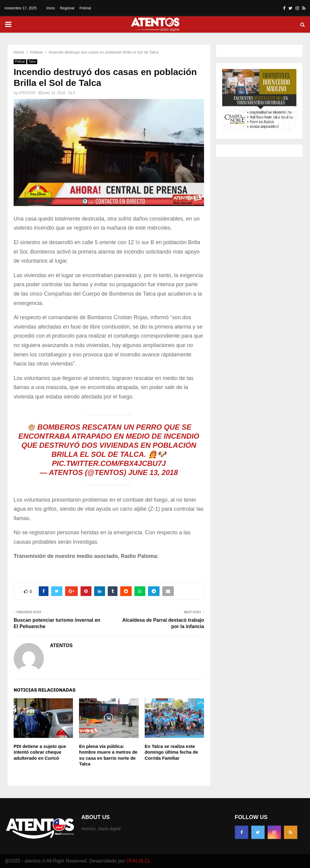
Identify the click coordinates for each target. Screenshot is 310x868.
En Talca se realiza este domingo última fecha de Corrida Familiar (171, 752)
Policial (85, 8)
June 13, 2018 (153, 472)
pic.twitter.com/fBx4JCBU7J (109, 463)
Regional (67, 8)
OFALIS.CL (139, 861)
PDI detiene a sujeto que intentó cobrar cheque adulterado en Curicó (40, 752)
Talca (32, 62)
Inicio (51, 8)
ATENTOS (27, 93)
